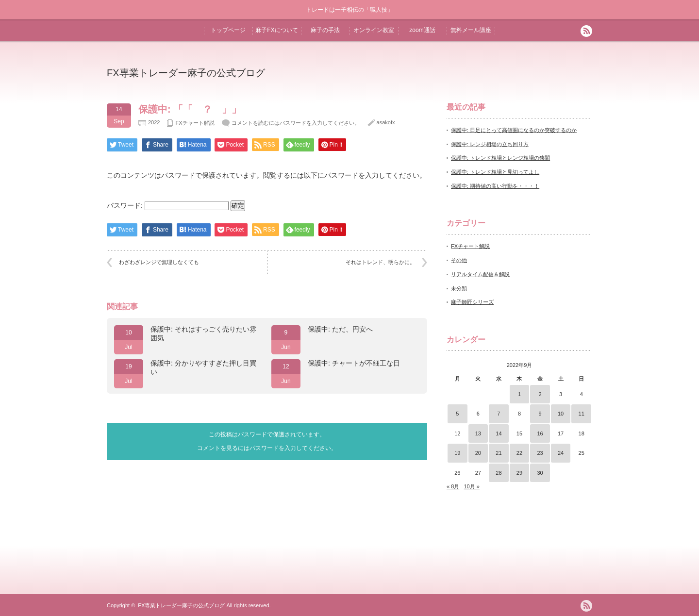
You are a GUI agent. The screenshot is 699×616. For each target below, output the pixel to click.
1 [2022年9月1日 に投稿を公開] (519, 394)
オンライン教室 (374, 30)
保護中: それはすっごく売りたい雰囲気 (203, 333)
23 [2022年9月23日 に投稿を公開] (540, 453)
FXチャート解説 (195, 123)
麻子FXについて (276, 30)
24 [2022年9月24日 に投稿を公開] (561, 453)
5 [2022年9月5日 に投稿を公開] (457, 414)
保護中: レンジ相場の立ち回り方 (490, 144)
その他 (459, 260)
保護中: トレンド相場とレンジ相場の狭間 (500, 158)
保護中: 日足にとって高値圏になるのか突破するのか (514, 130)
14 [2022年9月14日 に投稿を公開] (499, 433)
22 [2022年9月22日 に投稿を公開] (519, 453)
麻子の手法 (325, 30)
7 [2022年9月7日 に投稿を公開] (499, 414)
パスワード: (168, 205)
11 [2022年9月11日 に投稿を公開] (582, 414)
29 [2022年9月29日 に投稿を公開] (519, 473)
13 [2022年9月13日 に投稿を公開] (478, 433)
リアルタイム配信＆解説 (480, 274)
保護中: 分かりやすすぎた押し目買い (203, 367)
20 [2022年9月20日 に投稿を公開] (478, 453)
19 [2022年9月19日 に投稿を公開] (457, 453)
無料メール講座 (471, 30)
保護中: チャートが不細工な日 (354, 363)
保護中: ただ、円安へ (340, 329)
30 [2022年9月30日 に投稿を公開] (540, 473)
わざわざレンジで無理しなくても (159, 262)
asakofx (386, 122)
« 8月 (453, 486)
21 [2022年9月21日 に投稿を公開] (499, 453)
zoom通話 (422, 30)
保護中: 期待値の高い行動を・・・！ (495, 186)
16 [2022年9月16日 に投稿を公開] (540, 433)
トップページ (228, 30)
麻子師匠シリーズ (472, 302)
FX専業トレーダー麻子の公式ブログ (186, 73)
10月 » (471, 486)
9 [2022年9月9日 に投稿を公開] (540, 414)
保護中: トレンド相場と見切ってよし (495, 172)
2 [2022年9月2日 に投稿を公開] (540, 394)
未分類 (459, 288)
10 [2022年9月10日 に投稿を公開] (561, 414)
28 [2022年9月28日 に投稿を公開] (499, 473)
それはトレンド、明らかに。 (380, 262)
